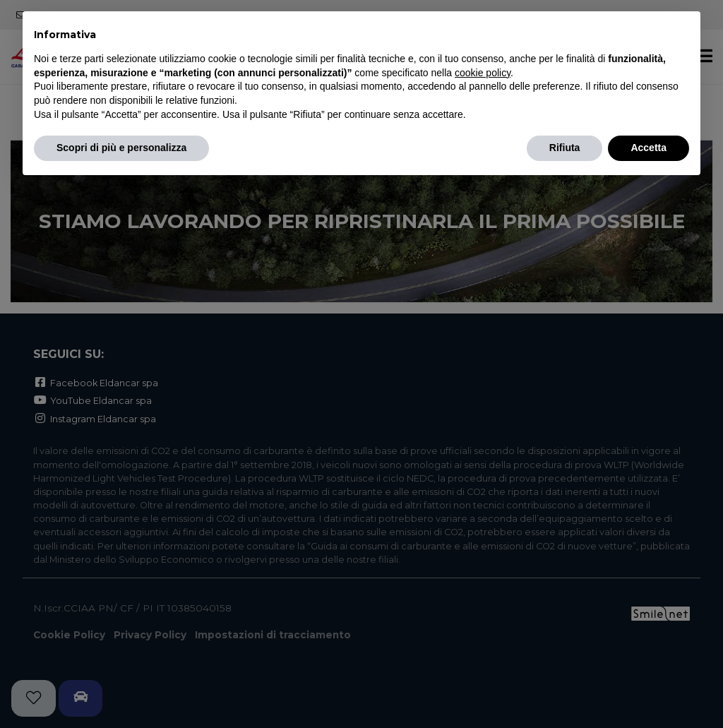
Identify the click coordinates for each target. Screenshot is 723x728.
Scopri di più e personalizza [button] (121, 148)
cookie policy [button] (483, 73)
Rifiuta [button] (565, 148)
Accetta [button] (649, 148)
